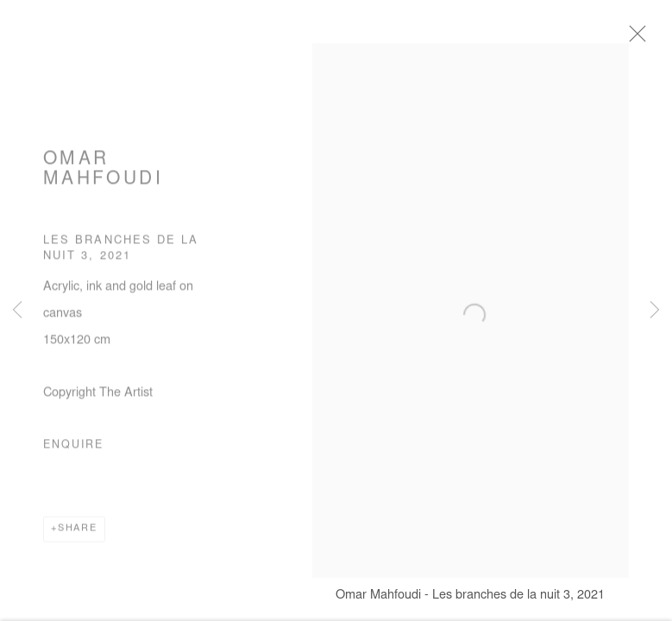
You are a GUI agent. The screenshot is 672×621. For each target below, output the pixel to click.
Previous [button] (17, 310)
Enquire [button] (73, 449)
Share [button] (78, 533)
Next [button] (655, 310)
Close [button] (643, 39)
